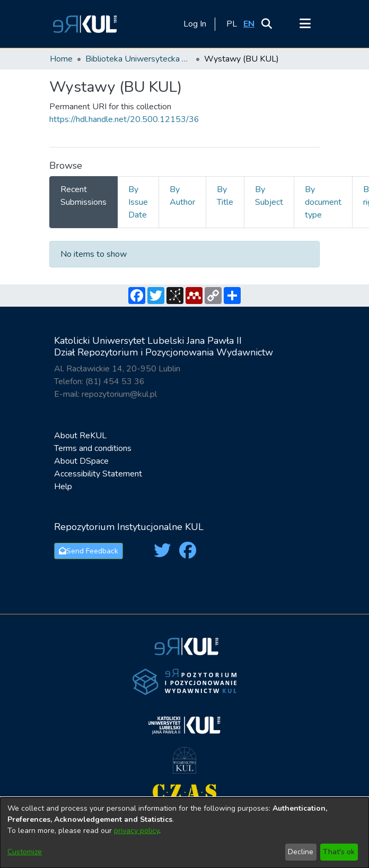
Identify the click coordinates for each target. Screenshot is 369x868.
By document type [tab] (323, 202)
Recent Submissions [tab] (84, 196)
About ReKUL (80, 436)
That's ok (339, 852)
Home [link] (61, 59)
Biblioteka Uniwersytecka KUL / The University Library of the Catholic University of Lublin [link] (138, 59)
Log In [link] (195, 24)
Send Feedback (89, 551)
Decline (301, 852)
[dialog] (184, 833)
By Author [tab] (182, 196)
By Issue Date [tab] (138, 202)
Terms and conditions (93, 448)
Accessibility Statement (98, 474)
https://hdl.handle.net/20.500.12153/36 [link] (124, 119)
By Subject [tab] (269, 196)
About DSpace (81, 461)
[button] (83, 24)
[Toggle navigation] (305, 24)
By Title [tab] (225, 196)
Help (63, 487)
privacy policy (137, 831)
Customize (25, 852)
